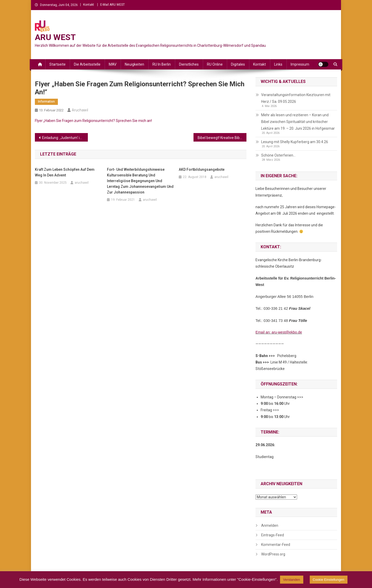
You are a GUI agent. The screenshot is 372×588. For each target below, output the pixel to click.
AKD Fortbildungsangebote (202, 169)
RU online (215, 64)
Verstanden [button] (292, 580)
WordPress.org (273, 554)
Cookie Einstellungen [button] (329, 580)
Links (278, 64)
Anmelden (270, 525)
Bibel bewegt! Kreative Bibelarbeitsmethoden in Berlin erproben (222, 138)
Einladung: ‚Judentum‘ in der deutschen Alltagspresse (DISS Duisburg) (65, 138)
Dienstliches (189, 64)
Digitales (238, 64)
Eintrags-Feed (273, 535)
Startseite (57, 64)
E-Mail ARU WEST (113, 5)
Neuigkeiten (134, 64)
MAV (113, 64)
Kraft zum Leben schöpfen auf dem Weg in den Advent (65, 172)
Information (46, 102)
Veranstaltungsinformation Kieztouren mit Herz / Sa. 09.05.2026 (296, 98)
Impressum (300, 64)
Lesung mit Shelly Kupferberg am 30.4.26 (295, 142)
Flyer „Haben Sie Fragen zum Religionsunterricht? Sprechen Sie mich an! (93, 121)
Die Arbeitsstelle (87, 64)
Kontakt (89, 5)
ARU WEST (55, 37)
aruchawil (80, 110)
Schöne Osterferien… (278, 155)
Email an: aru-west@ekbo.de (279, 332)
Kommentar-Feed (276, 545)
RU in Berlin (162, 64)
